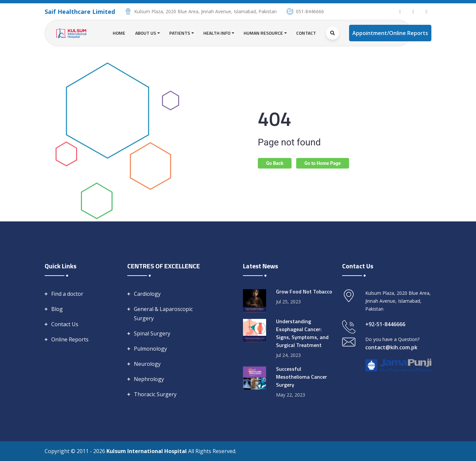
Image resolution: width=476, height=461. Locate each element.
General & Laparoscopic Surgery (163, 314)
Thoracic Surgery (155, 394)
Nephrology (149, 379)
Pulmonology (150, 349)
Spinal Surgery (152, 333)
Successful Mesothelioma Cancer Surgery (301, 377)
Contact (306, 33)
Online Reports (70, 339)
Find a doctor (67, 294)
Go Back (275, 163)
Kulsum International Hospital (147, 451)
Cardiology (147, 294)
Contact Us (65, 324)
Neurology (147, 364)
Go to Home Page (323, 163)
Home (119, 33)
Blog (57, 309)
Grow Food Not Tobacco (304, 291)
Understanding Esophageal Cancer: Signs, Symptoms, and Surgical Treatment (302, 333)
